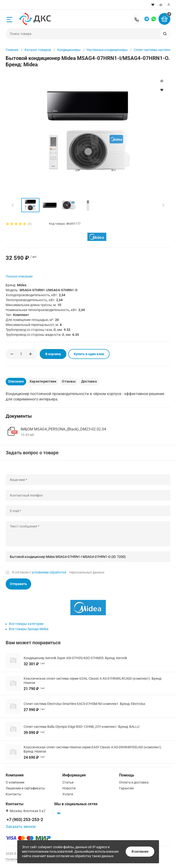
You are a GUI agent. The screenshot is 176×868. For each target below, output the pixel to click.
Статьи (68, 782)
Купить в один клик (88, 354)
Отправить (18, 584)
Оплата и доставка (134, 782)
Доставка (89, 381)
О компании (15, 782)
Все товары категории (26, 624)
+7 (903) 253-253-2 (137, 20)
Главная (12, 50)
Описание (16, 381)
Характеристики (43, 381)
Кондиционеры (69, 50)
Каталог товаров (38, 50)
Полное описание (19, 276)
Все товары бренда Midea (29, 629)
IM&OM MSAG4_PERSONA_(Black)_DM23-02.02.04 (63, 429)
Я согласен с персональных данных (58, 572)
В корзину (52, 354)
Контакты (13, 794)
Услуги (68, 794)
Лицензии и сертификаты (25, 788)
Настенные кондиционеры (107, 50)
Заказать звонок (21, 827)
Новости (69, 788)
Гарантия (126, 788)
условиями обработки (49, 572)
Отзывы (69, 381)
